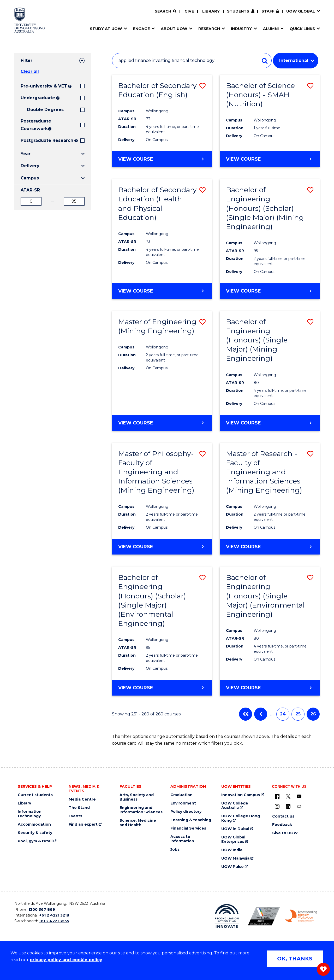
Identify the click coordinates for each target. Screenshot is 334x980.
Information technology (30, 814)
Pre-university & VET (44, 86)
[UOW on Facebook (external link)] (277, 796)
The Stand (79, 808)
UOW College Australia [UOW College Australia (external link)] (235, 806)
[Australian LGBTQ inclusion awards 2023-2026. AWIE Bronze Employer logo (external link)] (264, 916)
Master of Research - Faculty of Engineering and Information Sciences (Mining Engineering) (264, 472)
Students (238, 11)
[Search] (165, 11)
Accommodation (34, 824)
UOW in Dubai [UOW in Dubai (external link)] (235, 829)
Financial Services (188, 828)
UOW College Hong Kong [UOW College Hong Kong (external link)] (241, 818)
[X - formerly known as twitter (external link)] (288, 796)
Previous (261, 714)
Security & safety (35, 833)
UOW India (232, 850)
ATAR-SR (30, 190)
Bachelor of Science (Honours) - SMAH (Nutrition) (260, 95)
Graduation (181, 795)
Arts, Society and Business (137, 797)
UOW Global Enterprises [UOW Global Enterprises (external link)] (233, 839)
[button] (202, 86)
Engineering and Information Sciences (141, 810)
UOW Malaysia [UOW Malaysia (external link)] (235, 858)
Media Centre (82, 799)
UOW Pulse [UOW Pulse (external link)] (232, 867)
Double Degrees (45, 110)
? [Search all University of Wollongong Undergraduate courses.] (58, 98)
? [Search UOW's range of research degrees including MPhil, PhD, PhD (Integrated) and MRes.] (76, 141)
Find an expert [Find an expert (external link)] (83, 824)
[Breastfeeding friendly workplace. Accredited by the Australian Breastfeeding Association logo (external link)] (301, 916)
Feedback (282, 825)
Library (211, 11)
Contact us (283, 816)
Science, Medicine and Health (138, 823)
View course (136, 159)
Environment (183, 803)
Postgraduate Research (47, 140)
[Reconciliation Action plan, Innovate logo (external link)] (227, 916)
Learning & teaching (191, 820)
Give (189, 11)
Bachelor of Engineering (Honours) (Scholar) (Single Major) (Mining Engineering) (265, 208)
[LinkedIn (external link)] (288, 806)
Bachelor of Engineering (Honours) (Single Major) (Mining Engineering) (257, 340)
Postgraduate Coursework (34, 125)
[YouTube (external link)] (299, 796)
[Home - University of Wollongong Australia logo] (30, 20)
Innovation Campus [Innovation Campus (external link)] (241, 795)
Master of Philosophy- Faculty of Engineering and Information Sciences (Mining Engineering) (156, 472)
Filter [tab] (26, 60)
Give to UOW (285, 833)
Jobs (175, 850)
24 (283, 714)
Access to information (182, 839)
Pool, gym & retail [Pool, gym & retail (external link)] (35, 841)
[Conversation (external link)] (299, 806)
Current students (35, 795)
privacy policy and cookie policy (66, 960)
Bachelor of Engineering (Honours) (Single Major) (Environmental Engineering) (265, 596)
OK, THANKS (295, 959)
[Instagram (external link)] (277, 806)
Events (75, 816)
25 (298, 714)
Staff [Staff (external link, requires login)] (268, 11)
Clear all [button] (30, 71)
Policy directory (186, 812)
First (246, 714)
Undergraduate (38, 98)
